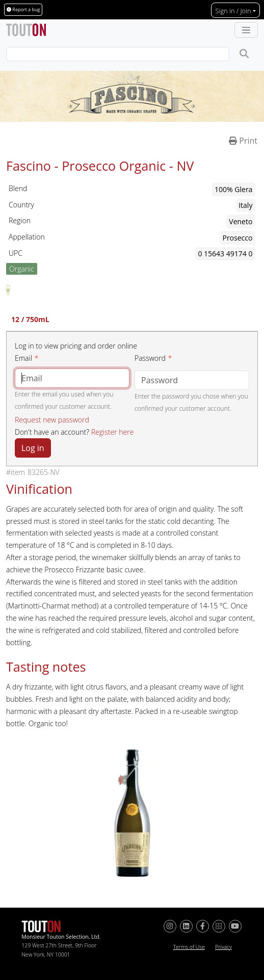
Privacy (223, 947)
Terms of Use (189, 947)
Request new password (52, 420)
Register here (113, 432)
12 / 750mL (30, 320)
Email (23, 358)
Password (150, 358)
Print (243, 141)
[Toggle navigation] (246, 30)
